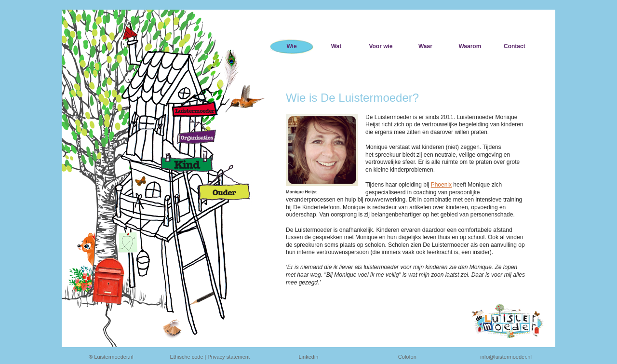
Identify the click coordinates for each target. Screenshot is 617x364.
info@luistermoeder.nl (506, 357)
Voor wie (381, 46)
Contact (515, 46)
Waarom (470, 46)
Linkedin (309, 357)
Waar (425, 46)
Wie (291, 46)
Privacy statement (229, 357)
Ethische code (186, 357)
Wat (336, 46)
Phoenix (441, 185)
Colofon (407, 357)
